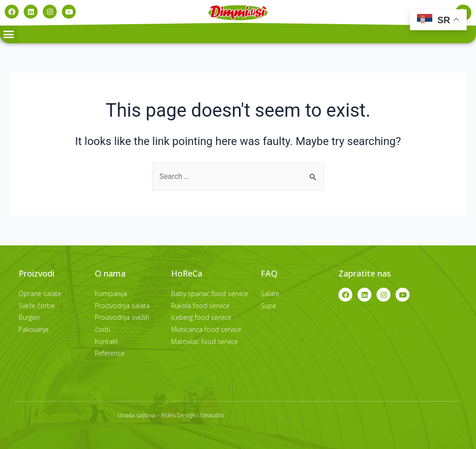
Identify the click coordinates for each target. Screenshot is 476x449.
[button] (9, 34)
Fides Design (178, 415)
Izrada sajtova (136, 415)
